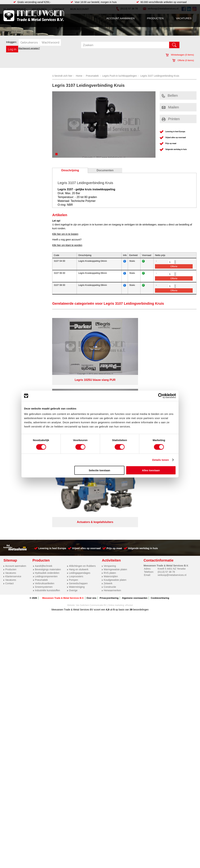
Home (79, 76)
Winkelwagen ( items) (180, 55)
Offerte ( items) (183, 60)
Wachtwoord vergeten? (29, 48)
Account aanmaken (121, 18)
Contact (9, 418)
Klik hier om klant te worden (67, 245)
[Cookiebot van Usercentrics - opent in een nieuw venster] (161, 396)
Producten (155, 18)
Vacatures (184, 18)
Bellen (170, 95)
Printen (171, 119)
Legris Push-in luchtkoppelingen (120, 76)
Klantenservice (13, 411)
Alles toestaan (151, 470)
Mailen (170, 107)
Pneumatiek (92, 76)
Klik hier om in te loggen (65, 234)
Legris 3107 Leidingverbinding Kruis (160, 76)
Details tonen (160, 460)
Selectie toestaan (100, 470)
